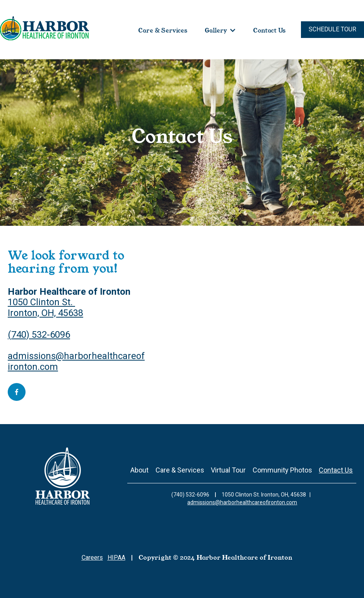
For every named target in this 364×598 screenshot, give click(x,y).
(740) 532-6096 (39, 335)
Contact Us (269, 30)
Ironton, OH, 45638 (45, 313)
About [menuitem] (139, 470)
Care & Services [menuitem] (180, 470)
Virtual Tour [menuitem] (228, 470)
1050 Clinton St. (41, 302)
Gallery (216, 30)
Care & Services (163, 30)
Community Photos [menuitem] (282, 470)
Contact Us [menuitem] (336, 470)
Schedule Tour (332, 29)
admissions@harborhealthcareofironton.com (76, 361)
